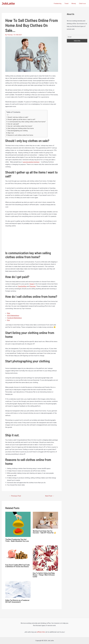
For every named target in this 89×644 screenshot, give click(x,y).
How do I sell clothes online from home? (20, 126)
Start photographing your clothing (18, 131)
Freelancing (58, 3)
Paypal (32, 284)
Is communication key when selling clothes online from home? (27, 122)
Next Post (50, 496)
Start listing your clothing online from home (21, 128)
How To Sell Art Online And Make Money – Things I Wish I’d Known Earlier (44, 575)
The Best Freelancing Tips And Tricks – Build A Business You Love (17, 540)
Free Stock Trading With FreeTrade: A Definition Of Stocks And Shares (18, 566)
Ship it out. (11, 133)
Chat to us (82, 3)
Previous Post (15, 496)
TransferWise (22, 286)
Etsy (8, 320)
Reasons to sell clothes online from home (20, 135)
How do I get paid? (13, 124)
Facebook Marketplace (14, 318)
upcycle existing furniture (31, 162)
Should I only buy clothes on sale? (18, 117)
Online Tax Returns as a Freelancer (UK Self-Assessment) (17, 601)
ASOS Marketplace (13, 316)
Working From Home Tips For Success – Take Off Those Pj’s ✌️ (44, 532)
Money (74, 3)
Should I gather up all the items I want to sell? (21, 119)
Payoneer (33, 286)
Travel (67, 3)
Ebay (9, 313)
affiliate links (41, 632)
